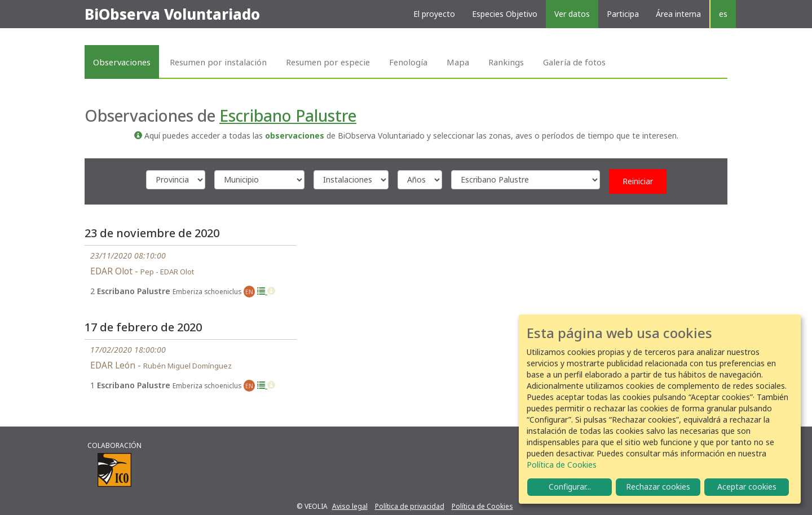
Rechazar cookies (658, 487)
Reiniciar (638, 181)
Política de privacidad (410, 506)
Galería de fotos (574, 62)
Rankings (506, 62)
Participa (623, 14)
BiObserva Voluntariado (172, 14)
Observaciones (122, 62)
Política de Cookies (482, 506)
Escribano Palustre (288, 116)
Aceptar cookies (747, 487)
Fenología (408, 62)
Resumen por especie (328, 62)
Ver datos (572, 14)
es (723, 14)
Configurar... (570, 487)
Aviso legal (350, 506)
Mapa (458, 62)
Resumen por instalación (218, 62)
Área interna (678, 14)
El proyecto (434, 14)
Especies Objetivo (505, 14)
